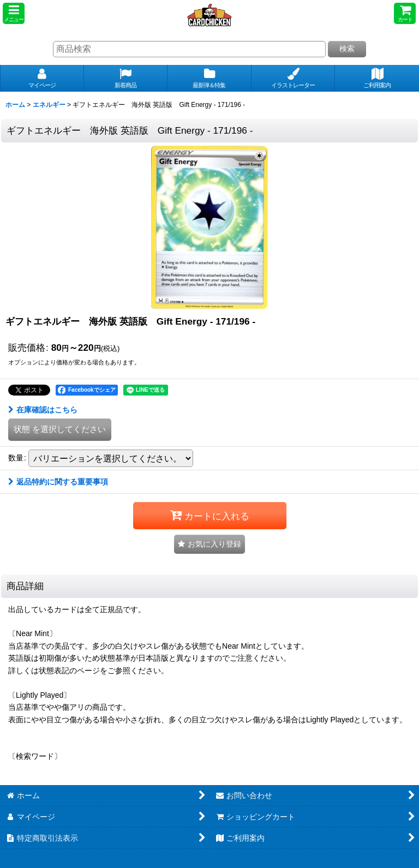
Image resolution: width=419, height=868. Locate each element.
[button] (14, 13)
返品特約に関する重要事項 (58, 482)
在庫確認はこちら (43, 410)
